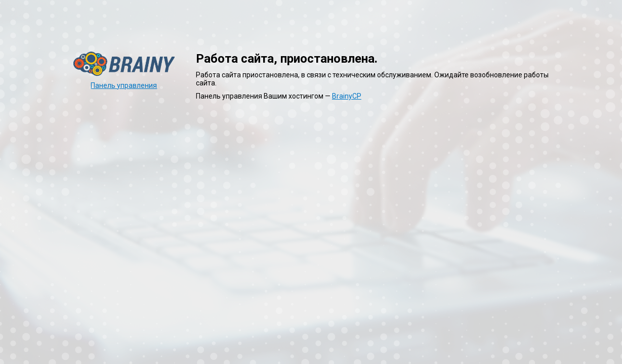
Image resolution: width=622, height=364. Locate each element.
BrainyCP (347, 96)
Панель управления (124, 85)
